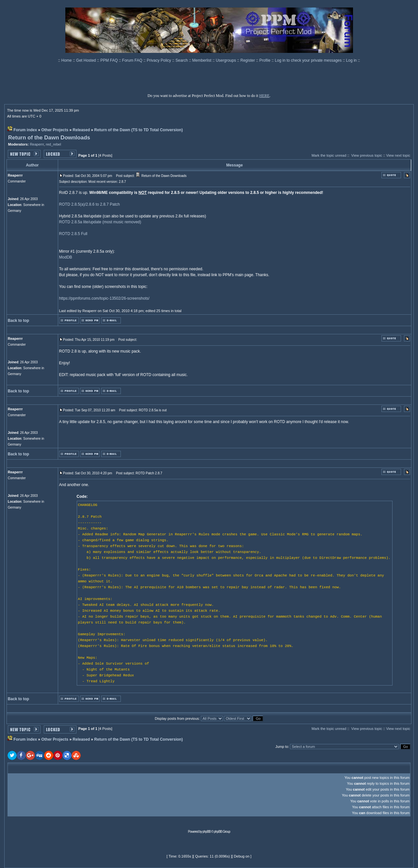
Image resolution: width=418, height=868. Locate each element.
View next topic (398, 155)
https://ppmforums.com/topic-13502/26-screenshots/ (104, 298)
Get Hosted (87, 60)
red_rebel (53, 144)
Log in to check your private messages (309, 60)
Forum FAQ (133, 60)
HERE (264, 96)
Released (81, 130)
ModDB (66, 257)
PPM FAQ (110, 60)
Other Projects (55, 130)
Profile (265, 60)
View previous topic (367, 155)
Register (248, 60)
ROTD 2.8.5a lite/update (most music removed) (100, 222)
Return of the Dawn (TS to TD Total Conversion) (139, 130)
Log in (352, 60)
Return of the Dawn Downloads (49, 138)
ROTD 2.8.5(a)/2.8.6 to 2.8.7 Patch (89, 204)
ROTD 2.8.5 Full (73, 234)
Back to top (18, 321)
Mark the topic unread (329, 155)
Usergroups (226, 60)
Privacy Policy (159, 60)
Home (67, 60)
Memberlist (202, 60)
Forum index (25, 130)
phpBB (207, 832)
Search (182, 60)
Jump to (282, 747)
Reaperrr (37, 144)
